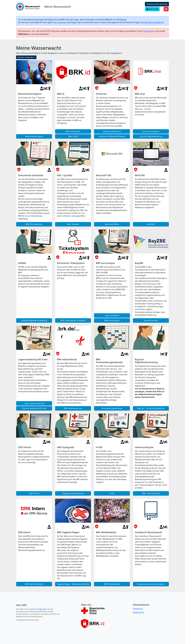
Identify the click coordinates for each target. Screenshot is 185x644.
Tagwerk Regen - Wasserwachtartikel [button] (73, 584)
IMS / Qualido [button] (73, 224)
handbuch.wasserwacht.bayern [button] (151, 584)
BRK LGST (43, 609)
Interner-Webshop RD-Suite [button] (34, 408)
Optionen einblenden (26, 57)
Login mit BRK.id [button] (112, 315)
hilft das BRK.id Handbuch (152, 22)
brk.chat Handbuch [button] (151, 131)
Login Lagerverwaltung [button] (34, 403)
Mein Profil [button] (73, 136)
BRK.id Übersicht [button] (73, 131)
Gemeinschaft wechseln (157, 4)
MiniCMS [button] (151, 224)
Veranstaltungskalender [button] (112, 408)
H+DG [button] (112, 493)
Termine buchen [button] (151, 320)
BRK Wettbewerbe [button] (112, 584)
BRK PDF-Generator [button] (34, 224)
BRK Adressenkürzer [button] (73, 408)
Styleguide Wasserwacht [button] (73, 493)
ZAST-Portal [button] (34, 493)
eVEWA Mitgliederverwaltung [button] (34, 320)
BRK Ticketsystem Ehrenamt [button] (73, 320)
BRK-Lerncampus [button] (112, 320)
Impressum (138, 608)
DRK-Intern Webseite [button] (34, 584)
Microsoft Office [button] (112, 224)
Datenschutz (138, 612)
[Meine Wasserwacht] (21, 605)
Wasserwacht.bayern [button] (34, 136)
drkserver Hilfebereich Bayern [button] (112, 136)
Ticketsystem (149, 31)
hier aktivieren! (60, 22)
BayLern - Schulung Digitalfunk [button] (151, 408)
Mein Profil (152, 9)
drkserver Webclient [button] (112, 131)
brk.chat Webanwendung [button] (151, 136)
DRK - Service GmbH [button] (151, 493)
